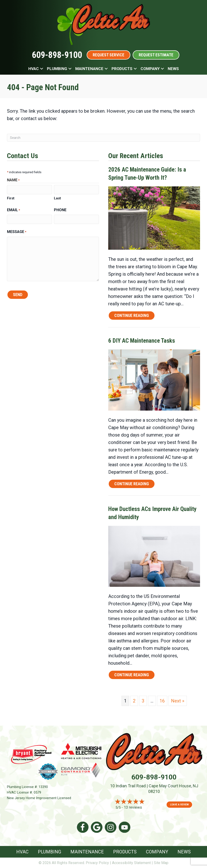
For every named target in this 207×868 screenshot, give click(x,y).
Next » (178, 701)
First (11, 198)
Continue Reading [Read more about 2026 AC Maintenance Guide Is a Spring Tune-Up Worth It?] (132, 316)
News (173, 69)
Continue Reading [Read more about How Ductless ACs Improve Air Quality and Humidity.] (132, 676)
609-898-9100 (57, 55)
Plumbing (57, 69)
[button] (42, 69)
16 (162, 701)
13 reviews (133, 807)
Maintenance (89, 69)
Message (17, 232)
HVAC (34, 69)
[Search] (103, 138)
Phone (60, 210)
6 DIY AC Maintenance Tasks (142, 341)
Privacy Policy (97, 863)
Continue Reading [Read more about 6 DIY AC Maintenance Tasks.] (132, 485)
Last (57, 198)
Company (150, 69)
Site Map (161, 863)
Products (122, 69)
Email (13, 210)
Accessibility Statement (131, 863)
